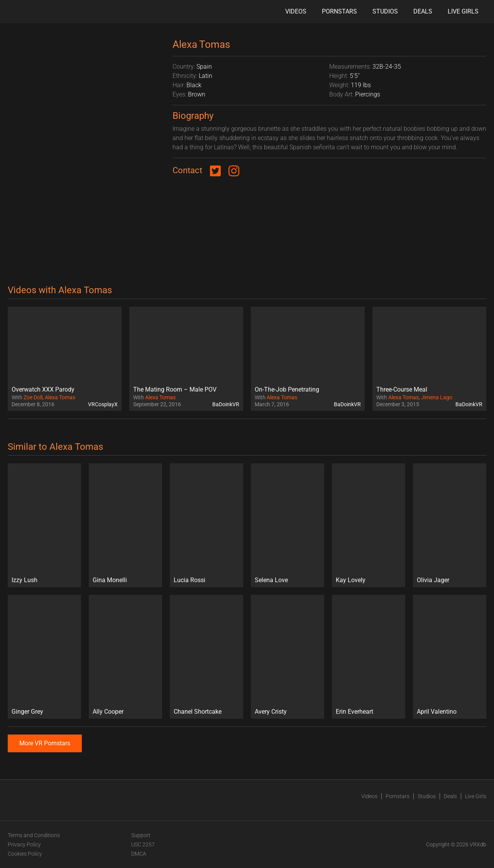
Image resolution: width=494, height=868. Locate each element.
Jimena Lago (437, 397)
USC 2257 (143, 844)
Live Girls (463, 11)
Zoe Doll (33, 397)
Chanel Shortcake (198, 712)
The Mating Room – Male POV (175, 389)
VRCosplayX (103, 404)
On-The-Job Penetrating (287, 389)
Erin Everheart (354, 712)
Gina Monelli (110, 580)
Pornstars (339, 11)
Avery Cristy (271, 712)
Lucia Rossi (189, 580)
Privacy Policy (24, 844)
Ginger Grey (27, 712)
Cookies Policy (25, 854)
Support (141, 835)
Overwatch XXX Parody (43, 389)
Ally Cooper (108, 712)
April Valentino (437, 712)
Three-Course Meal (402, 389)
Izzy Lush (25, 580)
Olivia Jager (433, 580)
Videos (296, 11)
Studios (385, 11)
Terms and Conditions (34, 835)
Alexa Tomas (60, 397)
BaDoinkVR (226, 404)
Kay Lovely (351, 580)
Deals (423, 11)
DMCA (139, 854)
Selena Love (271, 580)
